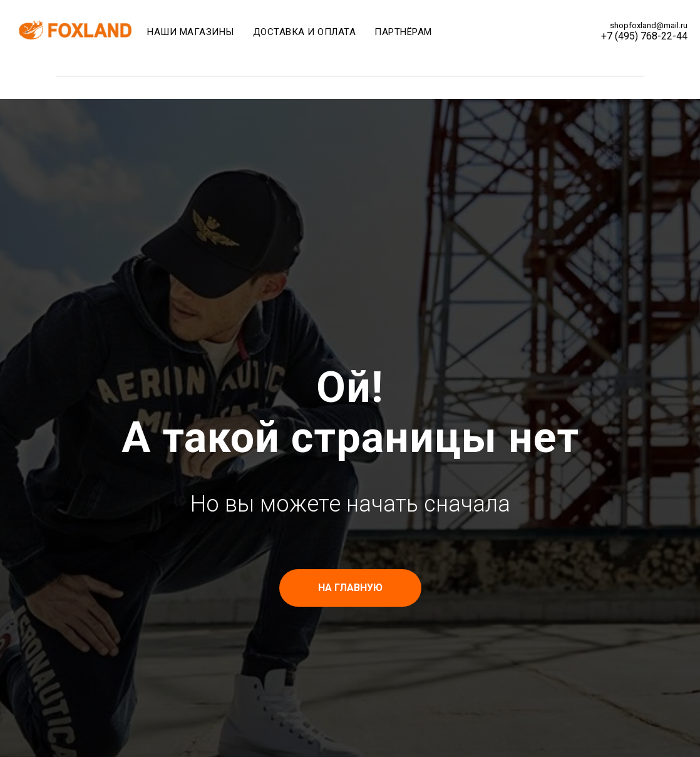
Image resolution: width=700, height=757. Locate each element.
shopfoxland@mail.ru (649, 25)
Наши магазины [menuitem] (191, 32)
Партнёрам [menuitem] (403, 32)
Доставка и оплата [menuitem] (305, 32)
